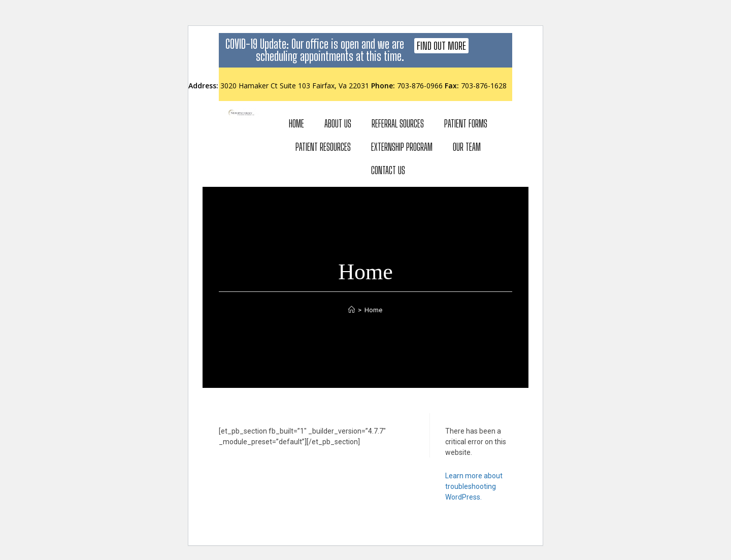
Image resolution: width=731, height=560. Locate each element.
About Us (338, 123)
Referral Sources (398, 123)
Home (296, 123)
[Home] (352, 310)
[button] (441, 46)
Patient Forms (466, 123)
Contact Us (388, 170)
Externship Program (402, 147)
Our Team (467, 147)
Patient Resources (323, 147)
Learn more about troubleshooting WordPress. (474, 486)
